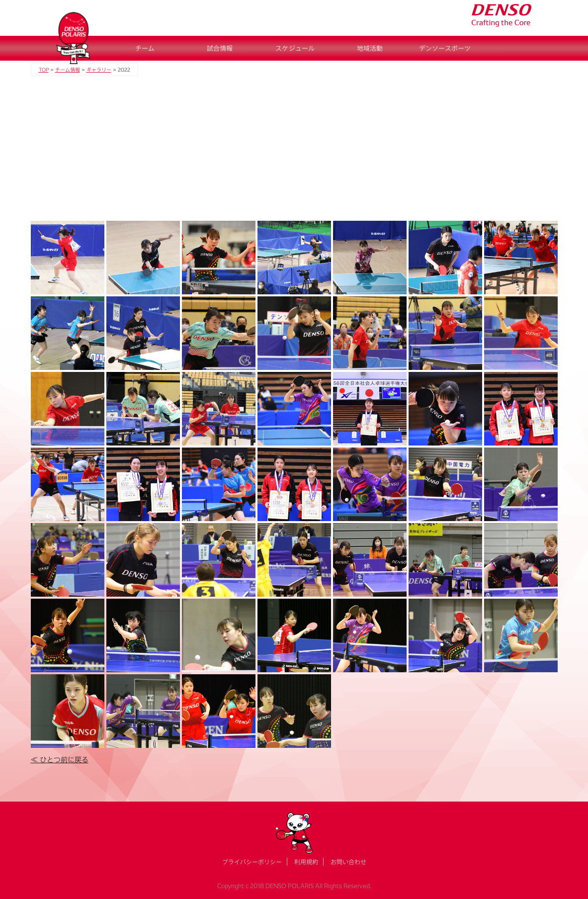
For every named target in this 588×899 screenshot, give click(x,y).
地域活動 (370, 48)
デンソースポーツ (445, 48)
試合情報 (220, 48)
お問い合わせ (348, 862)
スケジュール (295, 48)
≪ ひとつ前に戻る (60, 760)
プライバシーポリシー (252, 862)
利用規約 (306, 862)
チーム (145, 48)
